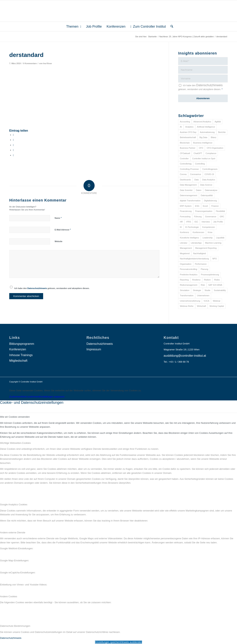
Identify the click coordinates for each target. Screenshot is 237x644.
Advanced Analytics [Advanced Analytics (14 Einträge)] (202, 122)
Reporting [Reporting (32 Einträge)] (184, 280)
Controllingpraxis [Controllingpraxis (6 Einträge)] (210, 169)
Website (59, 241)
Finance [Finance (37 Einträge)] (215, 206)
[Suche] (171, 27)
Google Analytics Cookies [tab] (14, 505)
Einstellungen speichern (108, 642)
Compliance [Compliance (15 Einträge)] (211, 153)
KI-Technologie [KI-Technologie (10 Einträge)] (192, 227)
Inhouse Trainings (21, 355)
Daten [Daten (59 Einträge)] (199, 190)
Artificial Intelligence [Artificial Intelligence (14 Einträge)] (206, 127)
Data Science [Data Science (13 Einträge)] (206, 185)
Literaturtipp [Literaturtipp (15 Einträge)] (196, 243)
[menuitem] (74, 27)
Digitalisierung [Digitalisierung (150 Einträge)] (210, 201)
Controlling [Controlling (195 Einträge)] (200, 164)
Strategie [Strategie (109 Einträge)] (197, 290)
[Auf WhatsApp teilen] (13, 145)
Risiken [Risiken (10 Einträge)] (207, 280)
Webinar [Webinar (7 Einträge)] (217, 301)
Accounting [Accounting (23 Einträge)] (185, 122)
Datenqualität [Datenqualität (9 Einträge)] (207, 195)
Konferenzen (18, 349)
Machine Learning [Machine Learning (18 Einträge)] (213, 243)
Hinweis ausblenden (131, 642)
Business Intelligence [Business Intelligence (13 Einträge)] (203, 143)
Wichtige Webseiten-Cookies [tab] (15, 443)
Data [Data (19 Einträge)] (197, 180)
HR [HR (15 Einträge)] (181, 222)
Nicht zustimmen (30, 397)
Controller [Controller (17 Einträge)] (184, 158)
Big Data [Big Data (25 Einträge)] (203, 137)
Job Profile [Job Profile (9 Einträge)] (218, 222)
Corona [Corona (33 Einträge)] (183, 174)
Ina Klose (47, 63)
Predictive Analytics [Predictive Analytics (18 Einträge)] (189, 275)
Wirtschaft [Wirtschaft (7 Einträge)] (202, 306)
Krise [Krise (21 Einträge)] (210, 232)
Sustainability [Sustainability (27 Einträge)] (220, 290)
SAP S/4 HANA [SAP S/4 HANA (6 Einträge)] (215, 285)
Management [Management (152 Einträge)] (186, 248)
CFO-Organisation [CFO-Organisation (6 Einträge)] (215, 148)
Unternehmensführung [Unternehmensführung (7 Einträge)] (190, 301)
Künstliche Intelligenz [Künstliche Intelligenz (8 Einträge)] (189, 238)
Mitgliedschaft (18, 361)
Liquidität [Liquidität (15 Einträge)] (220, 238)
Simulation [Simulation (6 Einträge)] (185, 290)
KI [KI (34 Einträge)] (181, 227)
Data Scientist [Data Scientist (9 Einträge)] (186, 190)
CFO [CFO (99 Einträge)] (201, 148)
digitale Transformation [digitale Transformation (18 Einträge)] (190, 201)
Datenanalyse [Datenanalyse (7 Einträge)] (211, 190)
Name (58, 218)
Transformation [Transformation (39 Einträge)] (187, 295)
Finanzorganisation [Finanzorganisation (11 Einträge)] (204, 211)
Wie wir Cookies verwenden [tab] (15, 417)
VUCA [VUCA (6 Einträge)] (207, 301)
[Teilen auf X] (13, 140)
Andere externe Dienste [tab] (13, 532)
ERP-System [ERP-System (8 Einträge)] (186, 206)
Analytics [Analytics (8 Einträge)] (189, 127)
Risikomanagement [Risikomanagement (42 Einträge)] (188, 285)
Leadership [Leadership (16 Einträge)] (208, 238)
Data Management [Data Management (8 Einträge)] (188, 185)
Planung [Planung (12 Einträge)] (204, 269)
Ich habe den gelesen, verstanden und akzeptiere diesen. (52, 288)
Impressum (94, 349)
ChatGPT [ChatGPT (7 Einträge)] (198, 153)
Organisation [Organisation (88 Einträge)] (186, 264)
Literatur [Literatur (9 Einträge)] (183, 243)
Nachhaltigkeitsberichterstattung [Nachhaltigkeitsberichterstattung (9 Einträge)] (194, 259)
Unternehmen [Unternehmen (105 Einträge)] (203, 295)
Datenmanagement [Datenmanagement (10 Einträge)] (188, 195)
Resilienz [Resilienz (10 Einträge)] (196, 280)
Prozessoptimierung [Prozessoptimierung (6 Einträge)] (210, 275)
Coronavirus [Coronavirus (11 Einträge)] (195, 174)
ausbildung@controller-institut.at (185, 356)
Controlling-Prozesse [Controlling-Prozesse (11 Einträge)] (189, 169)
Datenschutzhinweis (37, 288)
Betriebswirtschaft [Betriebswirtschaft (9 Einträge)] (188, 137)
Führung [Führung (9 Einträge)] (198, 217)
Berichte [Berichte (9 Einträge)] (222, 132)
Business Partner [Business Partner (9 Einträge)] (188, 148)
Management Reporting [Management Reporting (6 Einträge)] (206, 248)
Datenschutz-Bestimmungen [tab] (15, 626)
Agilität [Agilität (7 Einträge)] (218, 122)
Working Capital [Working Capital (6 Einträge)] (217, 306)
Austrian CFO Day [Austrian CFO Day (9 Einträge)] (188, 132)
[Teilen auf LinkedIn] (13, 150)
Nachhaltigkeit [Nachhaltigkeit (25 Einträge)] (200, 253)
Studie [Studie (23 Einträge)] (207, 290)
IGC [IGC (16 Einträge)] (196, 222)
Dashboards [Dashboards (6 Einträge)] (185, 180)
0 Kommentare (30, 63)
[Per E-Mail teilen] (13, 155)
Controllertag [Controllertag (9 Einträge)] (186, 164)
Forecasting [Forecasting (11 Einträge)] (185, 217)
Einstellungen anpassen (52, 397)
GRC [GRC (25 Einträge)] (222, 217)
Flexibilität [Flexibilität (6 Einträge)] (220, 211)
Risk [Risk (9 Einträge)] (203, 285)
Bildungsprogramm (22, 344)
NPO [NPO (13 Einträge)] (215, 259)
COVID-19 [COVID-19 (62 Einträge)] (209, 174)
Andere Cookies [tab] (9, 596)
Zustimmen (15, 397)
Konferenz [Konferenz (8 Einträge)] (184, 232)
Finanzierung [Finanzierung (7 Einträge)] (186, 211)
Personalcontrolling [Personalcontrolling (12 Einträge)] (188, 269)
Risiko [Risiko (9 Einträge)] (217, 280)
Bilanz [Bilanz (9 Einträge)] (213, 137)
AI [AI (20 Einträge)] (181, 127)
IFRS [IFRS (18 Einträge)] (189, 222)
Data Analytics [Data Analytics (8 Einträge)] (209, 180)
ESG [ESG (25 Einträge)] (197, 206)
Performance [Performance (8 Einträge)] (201, 264)
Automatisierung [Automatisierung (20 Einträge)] (207, 132)
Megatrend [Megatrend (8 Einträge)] (185, 253)
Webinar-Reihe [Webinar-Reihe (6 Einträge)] (187, 306)
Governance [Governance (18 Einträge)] (211, 217)
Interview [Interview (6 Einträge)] (206, 222)
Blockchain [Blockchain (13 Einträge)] (185, 143)
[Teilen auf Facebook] (13, 135)
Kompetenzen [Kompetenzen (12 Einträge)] (209, 227)
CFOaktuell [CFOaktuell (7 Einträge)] (185, 153)
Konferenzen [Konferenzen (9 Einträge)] (198, 232)
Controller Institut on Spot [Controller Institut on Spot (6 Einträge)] (204, 158)
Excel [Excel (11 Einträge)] (205, 206)
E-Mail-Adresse (63, 230)
